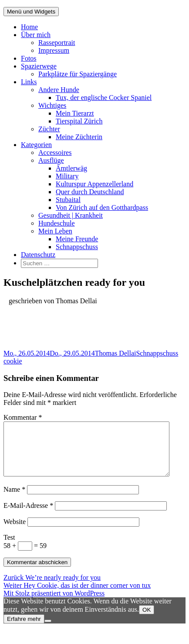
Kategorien (36, 145)
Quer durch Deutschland (90, 192)
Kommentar (23, 417)
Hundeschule (57, 223)
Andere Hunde (59, 90)
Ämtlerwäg (71, 168)
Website (15, 532)
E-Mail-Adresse (28, 516)
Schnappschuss (77, 247)
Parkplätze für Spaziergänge (78, 74)
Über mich (36, 35)
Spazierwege (39, 66)
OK (147, 620)
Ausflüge (51, 160)
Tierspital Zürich (79, 121)
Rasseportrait (57, 43)
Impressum (54, 50)
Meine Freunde (77, 239)
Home (29, 27)
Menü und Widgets (31, 12)
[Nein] (48, 631)
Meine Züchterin (79, 137)
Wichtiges (52, 105)
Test (9, 548)
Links (29, 82)
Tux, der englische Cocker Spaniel (104, 98)
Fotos (29, 58)
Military (67, 176)
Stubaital (68, 200)
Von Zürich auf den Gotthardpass (102, 207)
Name (14, 500)
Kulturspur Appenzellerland (94, 184)
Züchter (49, 129)
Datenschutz (38, 255)
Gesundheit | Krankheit (71, 215)
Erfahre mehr (24, 629)
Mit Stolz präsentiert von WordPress (54, 604)
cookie (13, 361)
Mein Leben (55, 231)
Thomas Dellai (116, 353)
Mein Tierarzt (75, 113)
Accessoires (55, 152)
